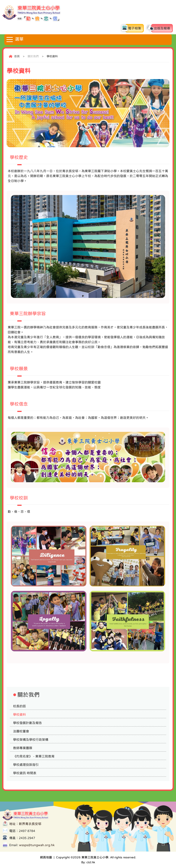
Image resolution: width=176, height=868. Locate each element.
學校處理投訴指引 (26, 765)
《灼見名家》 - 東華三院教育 (34, 756)
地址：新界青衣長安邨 (25, 824)
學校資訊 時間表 (25, 773)
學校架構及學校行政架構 (31, 740)
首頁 (17, 56)
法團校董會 (21, 731)
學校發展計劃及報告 (27, 723)
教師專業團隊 (23, 748)
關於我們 (33, 56)
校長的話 (19, 706)
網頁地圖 (46, 857)
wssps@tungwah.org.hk (37, 845)
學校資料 (19, 714)
